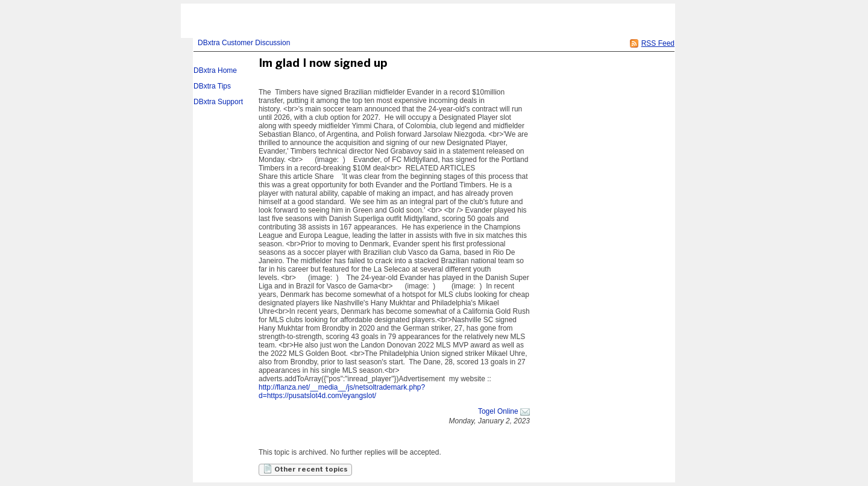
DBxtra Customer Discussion (244, 43)
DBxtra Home (215, 70)
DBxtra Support (218, 102)
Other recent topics (305, 469)
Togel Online (498, 411)
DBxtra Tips (212, 86)
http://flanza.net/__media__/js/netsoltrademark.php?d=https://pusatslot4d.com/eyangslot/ (342, 391)
